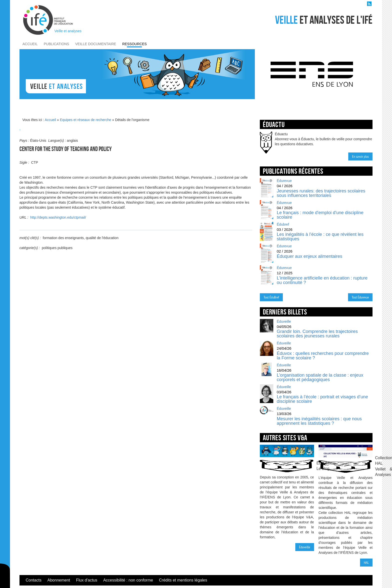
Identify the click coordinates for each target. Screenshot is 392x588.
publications (56, 44)
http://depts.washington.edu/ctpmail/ (58, 217)
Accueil (50, 120)
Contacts (34, 580)
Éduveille (305, 547)
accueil (30, 44)
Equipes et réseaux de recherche (86, 120)
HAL (366, 563)
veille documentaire (96, 44)
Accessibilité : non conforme (128, 580)
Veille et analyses (68, 31)
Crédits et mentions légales (183, 580)
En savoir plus (360, 156)
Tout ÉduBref (271, 297)
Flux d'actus (87, 580)
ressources (134, 44)
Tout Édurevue (360, 297)
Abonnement (59, 580)
